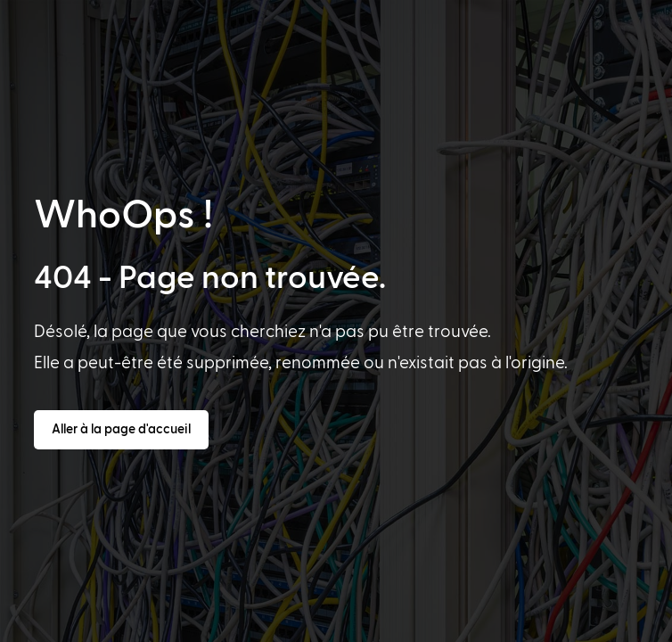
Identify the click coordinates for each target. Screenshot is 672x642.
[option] (40, 626)
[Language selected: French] (334, 625)
